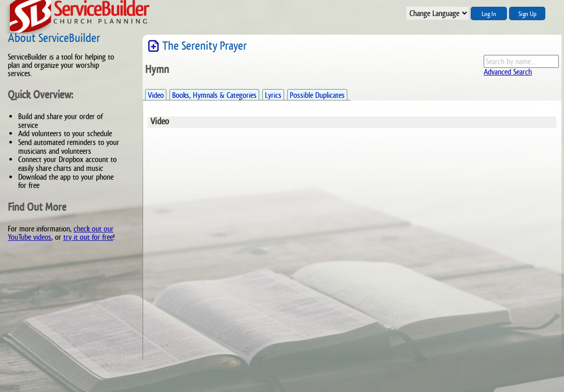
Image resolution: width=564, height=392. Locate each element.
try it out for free (88, 237)
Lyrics (273, 95)
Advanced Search (508, 72)
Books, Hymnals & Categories (214, 95)
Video (156, 95)
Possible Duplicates (317, 95)
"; (438, 13)
